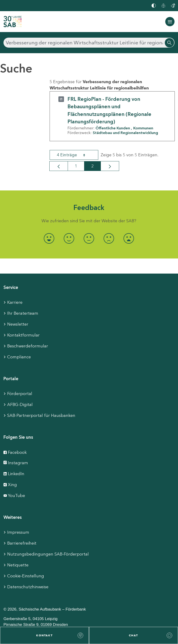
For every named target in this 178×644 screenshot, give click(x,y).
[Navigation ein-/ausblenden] (170, 22)
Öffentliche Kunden (113, 128)
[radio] (49, 238)
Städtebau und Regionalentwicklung (125, 133)
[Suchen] (89, 43)
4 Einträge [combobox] (75, 155)
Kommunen (143, 128)
